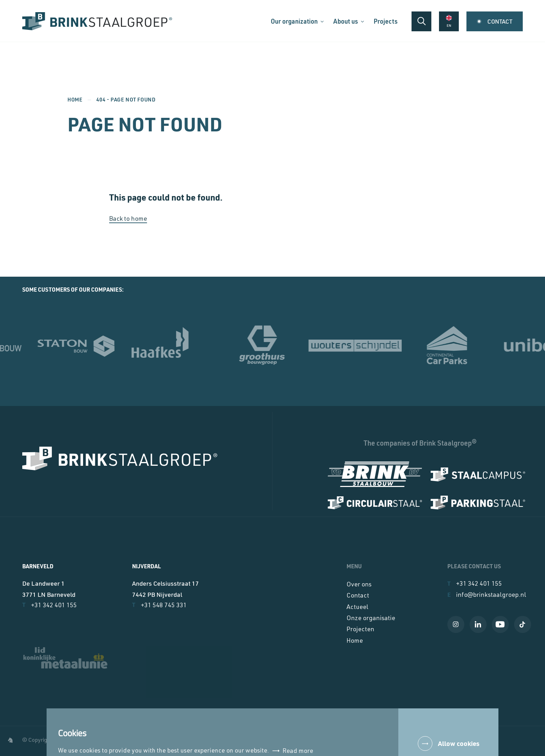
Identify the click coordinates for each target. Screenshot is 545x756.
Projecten (360, 630)
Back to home (128, 219)
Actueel (357, 608)
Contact (358, 596)
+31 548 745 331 (159, 605)
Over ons (359, 585)
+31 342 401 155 (50, 605)
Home (75, 99)
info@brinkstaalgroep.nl (487, 595)
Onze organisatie (371, 619)
